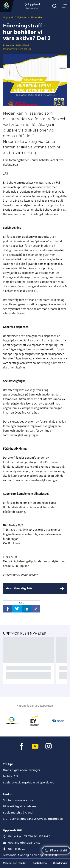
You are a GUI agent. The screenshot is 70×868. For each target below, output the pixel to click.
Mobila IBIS (10, 777)
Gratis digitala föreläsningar (22, 770)
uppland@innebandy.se (24, 843)
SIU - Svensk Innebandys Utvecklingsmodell (33, 819)
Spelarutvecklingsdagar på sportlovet (28, 783)
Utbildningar (60, 863)
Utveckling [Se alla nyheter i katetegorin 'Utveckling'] (37, 17)
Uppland (8, 17)
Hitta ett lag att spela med (21, 807)
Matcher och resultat (15, 863)
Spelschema (40, 863)
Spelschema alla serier (18, 800)
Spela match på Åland (18, 813)
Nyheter (22, 17)
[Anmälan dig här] (35, 588)
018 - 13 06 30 (17, 849)
